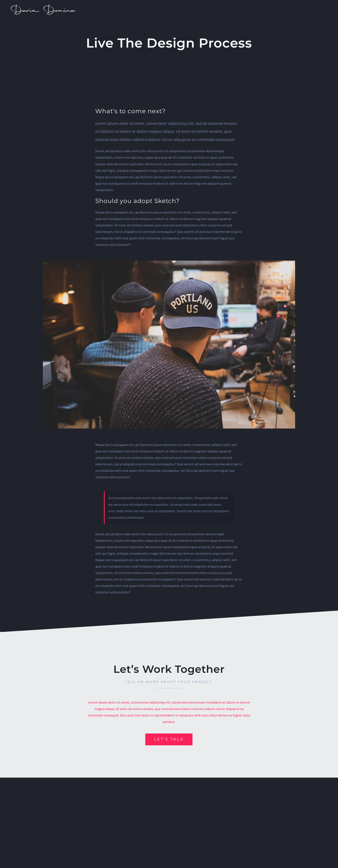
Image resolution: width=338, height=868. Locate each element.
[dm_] (43, 6)
